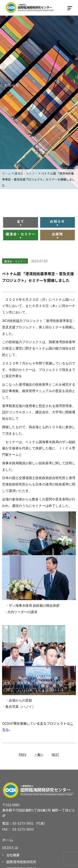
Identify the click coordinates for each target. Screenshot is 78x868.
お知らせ (57, 221)
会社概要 (13, 855)
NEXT (55, 754)
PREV (22, 754)
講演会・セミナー (21, 234)
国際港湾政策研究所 (21, 862)
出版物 (57, 234)
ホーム (8, 840)
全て (21, 221)
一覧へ (39, 754)
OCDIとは (10, 847)
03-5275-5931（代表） (30, 823)
